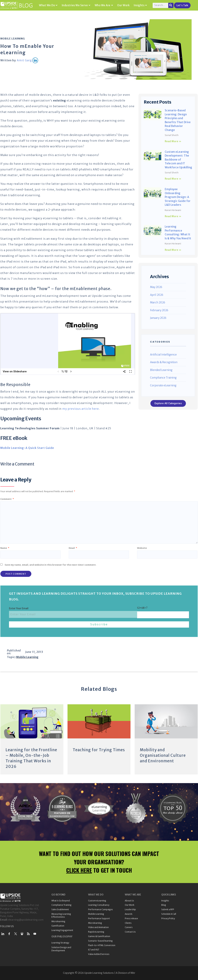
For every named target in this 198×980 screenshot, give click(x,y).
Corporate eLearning (163, 385)
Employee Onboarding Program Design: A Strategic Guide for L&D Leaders (178, 197)
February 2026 (159, 310)
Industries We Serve (76, 5)
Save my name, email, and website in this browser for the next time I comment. (51, 565)
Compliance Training (163, 378)
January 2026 (158, 318)
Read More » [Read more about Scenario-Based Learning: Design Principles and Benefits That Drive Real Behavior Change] (173, 141)
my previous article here (81, 409)
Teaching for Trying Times (99, 750)
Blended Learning (161, 370)
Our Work (123, 5)
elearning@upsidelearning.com (26, 920)
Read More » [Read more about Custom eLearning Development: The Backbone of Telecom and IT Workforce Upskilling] (173, 179)
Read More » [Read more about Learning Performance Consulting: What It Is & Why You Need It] (173, 250)
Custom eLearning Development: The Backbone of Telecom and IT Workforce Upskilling (179, 160)
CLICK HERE (79, 870)
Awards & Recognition (164, 362)
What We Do (48, 5)
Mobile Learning (13, 39)
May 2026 (156, 287)
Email (73, 548)
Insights (140, 5)
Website (142, 548)
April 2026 (157, 295)
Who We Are (104, 5)
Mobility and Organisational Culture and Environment (163, 755)
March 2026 (158, 302)
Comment (7, 499)
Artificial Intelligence (163, 355)
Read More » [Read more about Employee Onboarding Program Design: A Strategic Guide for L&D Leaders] (173, 216)
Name (5, 548)
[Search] (171, 5)
